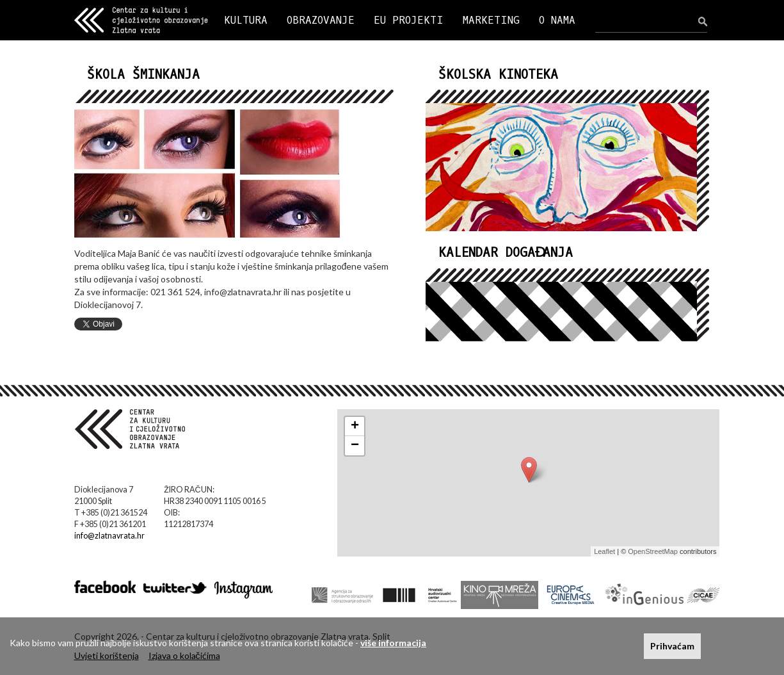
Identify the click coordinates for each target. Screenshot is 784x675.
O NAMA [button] (557, 20)
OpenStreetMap (653, 551)
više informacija (393, 643)
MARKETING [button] (491, 20)
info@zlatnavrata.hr (109, 536)
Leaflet (604, 551)
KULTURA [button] (246, 20)
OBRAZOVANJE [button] (321, 20)
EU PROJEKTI (409, 20)
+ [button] (355, 427)
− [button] (355, 446)
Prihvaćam (672, 646)
